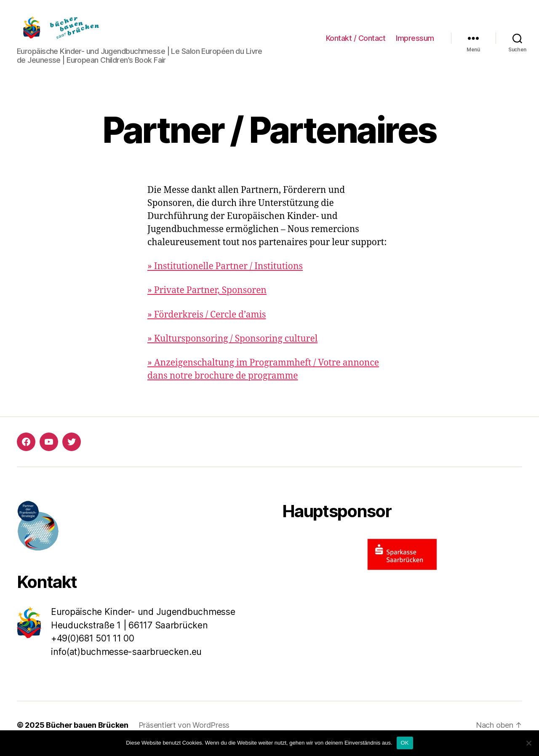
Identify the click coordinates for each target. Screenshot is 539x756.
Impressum (415, 41)
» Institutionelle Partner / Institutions (225, 274)
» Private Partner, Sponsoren (207, 298)
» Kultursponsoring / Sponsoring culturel (232, 346)
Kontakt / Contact (356, 41)
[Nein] (528, 743)
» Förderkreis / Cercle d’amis (207, 322)
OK (405, 743)
